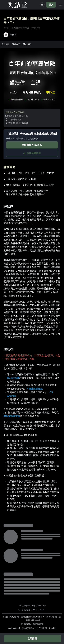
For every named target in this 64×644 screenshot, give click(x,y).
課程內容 (16, 44)
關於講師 (27, 44)
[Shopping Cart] (42, 5)
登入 (51, 5)
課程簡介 (6, 44)
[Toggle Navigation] (60, 5)
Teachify (53, 628)
